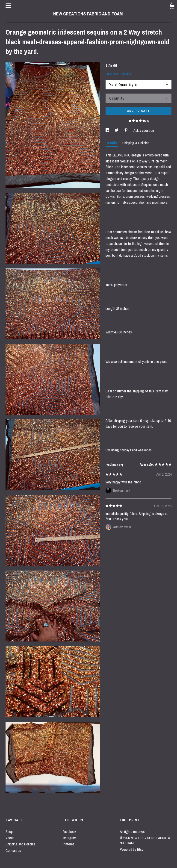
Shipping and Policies (20, 844)
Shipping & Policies (136, 143)
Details (112, 143)
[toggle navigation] (8, 6)
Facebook (69, 832)
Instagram (70, 838)
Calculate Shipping (119, 74)
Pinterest (69, 844)
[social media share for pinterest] (127, 130)
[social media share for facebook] (108, 130)
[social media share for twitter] (117, 130)
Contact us (13, 850)
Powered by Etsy (132, 849)
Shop (9, 832)
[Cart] (172, 7)
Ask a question (144, 130)
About (10, 838)
